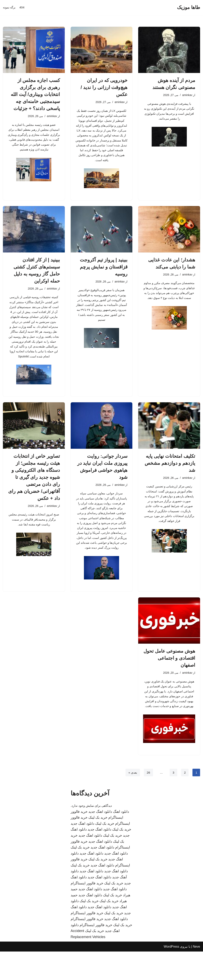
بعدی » (132, 801)
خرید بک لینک (98, 846)
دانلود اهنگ (121, 840)
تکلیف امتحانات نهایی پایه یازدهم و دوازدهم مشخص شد (170, 473)
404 (23, 8)
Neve (196, 975)
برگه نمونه (10, 8)
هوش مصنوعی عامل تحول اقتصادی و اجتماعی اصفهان (169, 678)
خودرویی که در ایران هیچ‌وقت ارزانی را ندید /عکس (104, 87)
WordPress (171, 975)
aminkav (187, 95)
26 (148, 801)
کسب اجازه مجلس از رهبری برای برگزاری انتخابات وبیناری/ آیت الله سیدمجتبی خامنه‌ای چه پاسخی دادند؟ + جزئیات (35, 94)
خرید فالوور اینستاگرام (87, 912)
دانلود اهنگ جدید (100, 840)
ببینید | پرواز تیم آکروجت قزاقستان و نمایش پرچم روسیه (104, 271)
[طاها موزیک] (189, 8)
